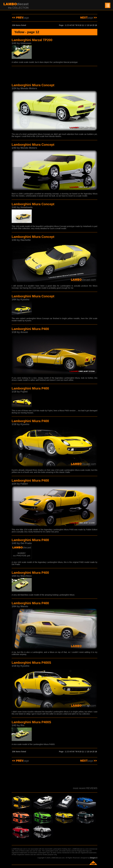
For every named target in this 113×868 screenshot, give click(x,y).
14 (91, 25)
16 (96, 25)
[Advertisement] (54, 75)
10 (80, 25)
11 (83, 25)
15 (93, 25)
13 (88, 25)
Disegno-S (94, 858)
